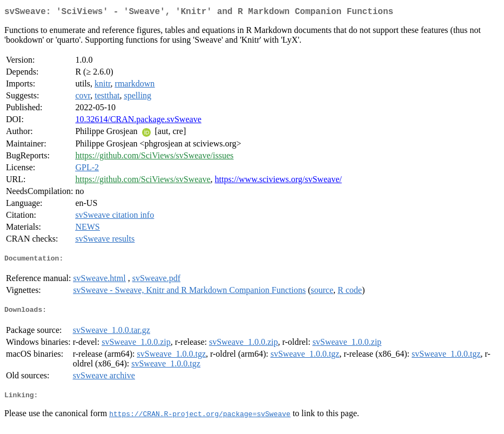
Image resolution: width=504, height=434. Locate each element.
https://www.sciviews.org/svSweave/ (278, 181)
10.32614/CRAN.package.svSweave (138, 121)
